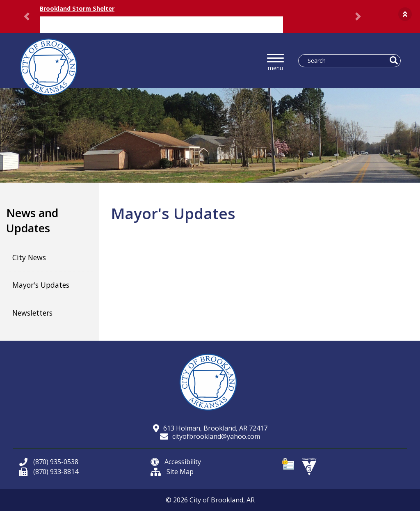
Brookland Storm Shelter (77, 8)
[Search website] (345, 61)
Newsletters (32, 313)
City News (29, 257)
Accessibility (176, 462)
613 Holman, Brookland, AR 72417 (210, 428)
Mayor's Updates (41, 285)
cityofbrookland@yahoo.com (210, 436)
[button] (405, 14)
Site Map (172, 472)
